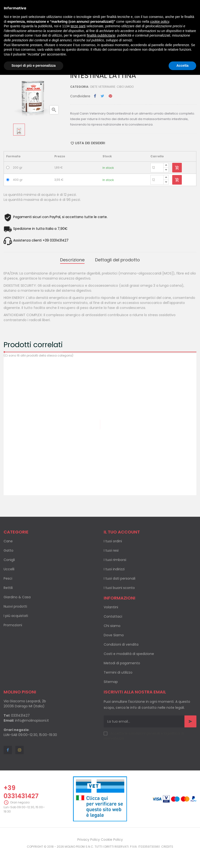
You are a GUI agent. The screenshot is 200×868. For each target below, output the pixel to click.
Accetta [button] (182, 66)
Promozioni (13, 625)
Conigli (9, 560)
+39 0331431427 (21, 792)
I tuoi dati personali (120, 578)
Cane (8, 541)
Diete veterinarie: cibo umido (112, 87)
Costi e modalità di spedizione (129, 654)
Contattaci (113, 616)
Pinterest (110, 96)
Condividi (95, 96)
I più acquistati (16, 616)
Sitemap (111, 682)
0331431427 (20, 715)
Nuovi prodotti (15, 606)
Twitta (102, 96)
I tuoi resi (111, 550)
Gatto (9, 550)
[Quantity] (157, 168)
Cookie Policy (112, 840)
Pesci (8, 578)
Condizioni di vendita (121, 644)
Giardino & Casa (17, 597)
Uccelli (9, 569)
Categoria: (80, 87)
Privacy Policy (89, 840)
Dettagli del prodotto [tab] (117, 260)
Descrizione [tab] (72, 260)
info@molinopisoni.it (32, 720)
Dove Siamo (114, 635)
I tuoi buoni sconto (119, 588)
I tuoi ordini (113, 541)
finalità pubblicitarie (101, 35)
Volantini (111, 607)
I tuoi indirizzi (114, 569)
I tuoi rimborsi (115, 560)
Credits (167, 847)
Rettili (8, 588)
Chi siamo (112, 626)
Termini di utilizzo (118, 672)
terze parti (78, 26)
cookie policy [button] (160, 22)
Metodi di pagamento (122, 663)
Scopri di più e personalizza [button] (34, 66)
